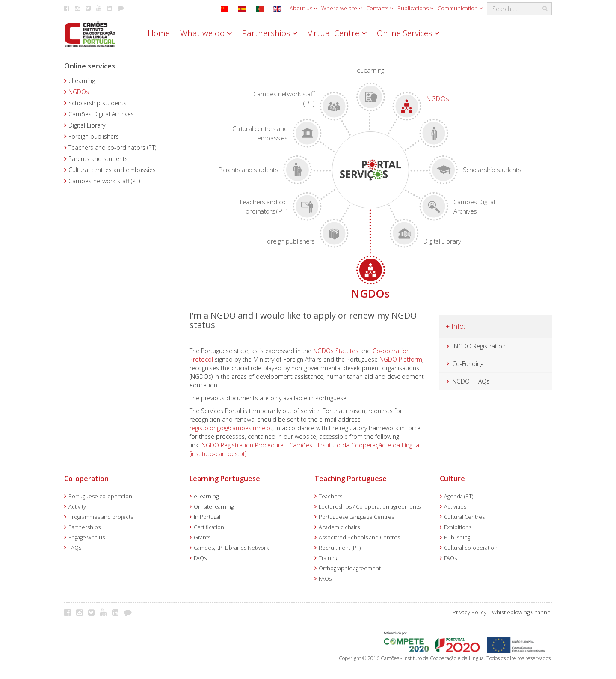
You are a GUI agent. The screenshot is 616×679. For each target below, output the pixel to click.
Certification (209, 527)
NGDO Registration (480, 346)
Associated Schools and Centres (359, 538)
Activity (77, 507)
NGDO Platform (401, 359)
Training (329, 558)
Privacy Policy (469, 612)
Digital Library (87, 125)
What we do (206, 33)
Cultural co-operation (471, 548)
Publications (415, 8)
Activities (455, 507)
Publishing (457, 538)
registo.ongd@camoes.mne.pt (231, 428)
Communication (460, 8)
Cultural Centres (464, 517)
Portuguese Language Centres (356, 517)
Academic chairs (339, 527)
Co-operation (86, 479)
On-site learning (214, 507)
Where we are (342, 8)
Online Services (408, 33)
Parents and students (98, 159)
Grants (202, 538)
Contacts (380, 8)
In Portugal (207, 517)
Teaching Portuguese (351, 479)
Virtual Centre (337, 33)
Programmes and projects (101, 517)
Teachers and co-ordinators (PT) (112, 147)
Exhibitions (458, 527)
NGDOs (79, 92)
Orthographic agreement (350, 568)
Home (159, 33)
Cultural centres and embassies (112, 170)
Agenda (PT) (459, 496)
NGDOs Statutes (336, 351)
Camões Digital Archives (101, 114)
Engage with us (87, 538)
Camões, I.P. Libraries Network (231, 548)
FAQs (75, 548)
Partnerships (270, 33)
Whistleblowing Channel (522, 612)
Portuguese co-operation (100, 496)
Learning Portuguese (225, 479)
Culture (452, 479)
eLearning (82, 81)
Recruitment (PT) (340, 548)
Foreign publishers (94, 136)
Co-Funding (468, 364)
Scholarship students (98, 103)
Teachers (330, 496)
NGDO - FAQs (471, 381)
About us (303, 8)
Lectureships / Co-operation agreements (370, 507)
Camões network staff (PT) (104, 181)
